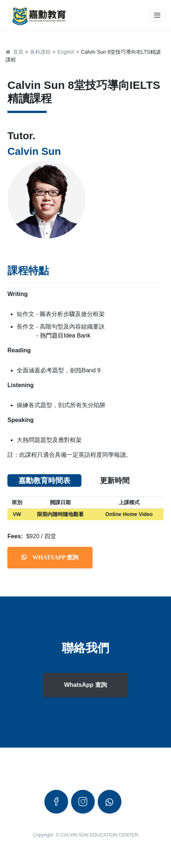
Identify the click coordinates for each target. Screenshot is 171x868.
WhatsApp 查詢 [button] (85, 685)
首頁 (17, 52)
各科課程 (40, 52)
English (66, 52)
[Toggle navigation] (157, 15)
